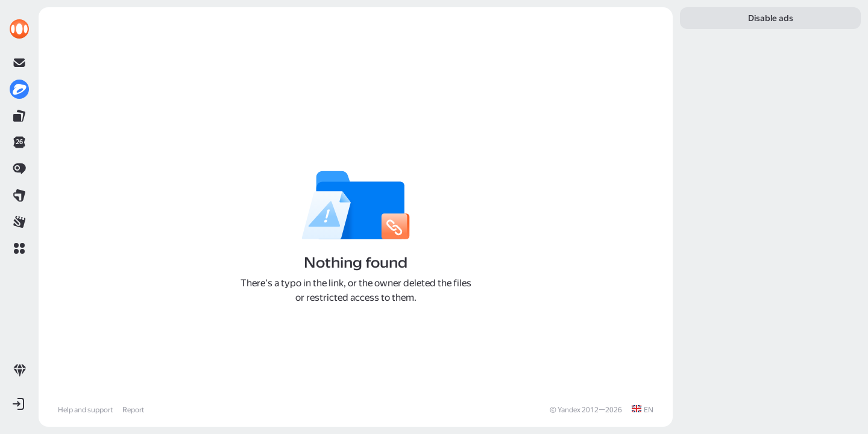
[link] (19, 29)
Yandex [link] (569, 410)
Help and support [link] (85, 410)
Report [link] (133, 410)
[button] (19, 248)
